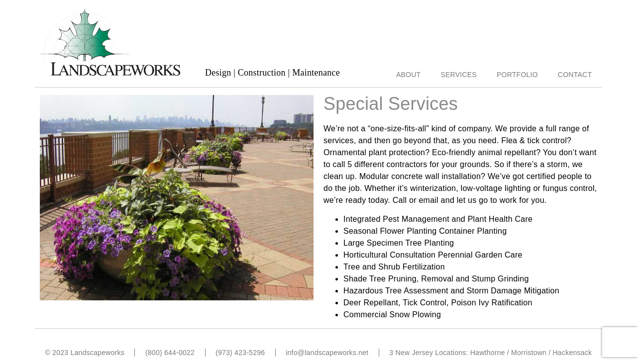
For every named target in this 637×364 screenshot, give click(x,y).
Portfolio (517, 75)
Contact (575, 75)
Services (459, 75)
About (408, 75)
